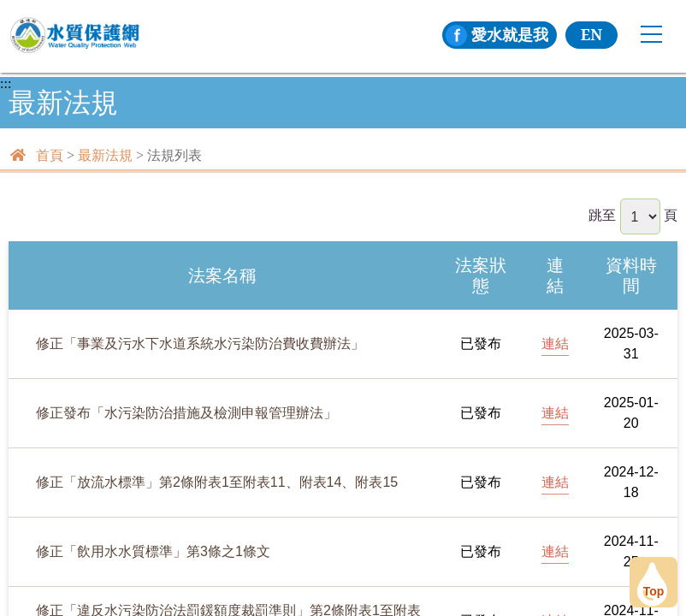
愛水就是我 (497, 34)
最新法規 (105, 155)
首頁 (50, 155)
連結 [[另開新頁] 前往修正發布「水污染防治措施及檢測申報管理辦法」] (555, 413)
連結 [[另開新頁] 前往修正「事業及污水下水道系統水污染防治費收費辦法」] (555, 344)
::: (6, 84)
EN (591, 34)
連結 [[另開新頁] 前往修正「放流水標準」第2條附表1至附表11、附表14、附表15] (555, 482)
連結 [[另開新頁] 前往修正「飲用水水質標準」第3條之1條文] (555, 551)
